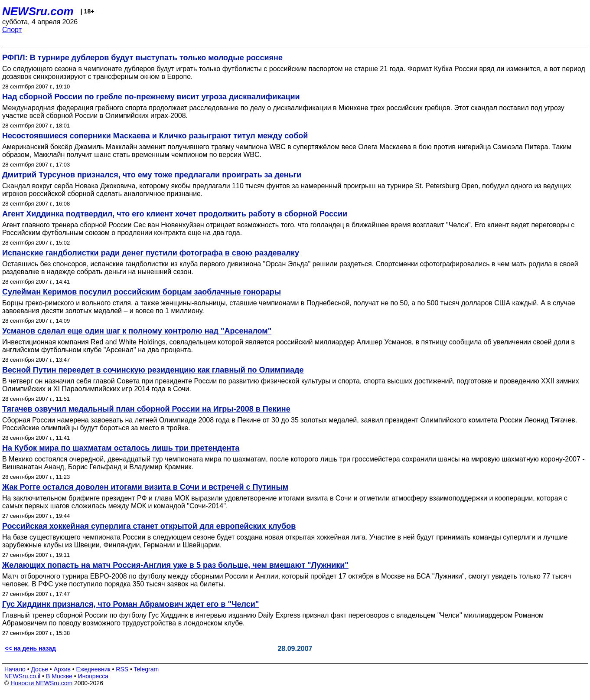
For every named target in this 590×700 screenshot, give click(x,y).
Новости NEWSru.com (41, 683)
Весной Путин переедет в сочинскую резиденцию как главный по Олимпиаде (153, 370)
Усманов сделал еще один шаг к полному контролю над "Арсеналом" (137, 331)
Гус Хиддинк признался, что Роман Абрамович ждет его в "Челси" (130, 604)
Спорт (12, 30)
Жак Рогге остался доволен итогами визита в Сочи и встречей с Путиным (145, 487)
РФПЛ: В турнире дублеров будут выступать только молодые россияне (142, 58)
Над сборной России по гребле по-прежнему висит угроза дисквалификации (151, 97)
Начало (15, 669)
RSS (122, 669)
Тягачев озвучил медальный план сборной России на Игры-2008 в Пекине (146, 409)
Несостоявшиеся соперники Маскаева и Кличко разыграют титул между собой (155, 136)
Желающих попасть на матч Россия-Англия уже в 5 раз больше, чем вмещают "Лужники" (175, 565)
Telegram (147, 669)
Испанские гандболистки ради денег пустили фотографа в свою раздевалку (151, 253)
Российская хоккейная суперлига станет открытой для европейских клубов (149, 526)
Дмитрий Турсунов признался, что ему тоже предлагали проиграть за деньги (152, 175)
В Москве (59, 676)
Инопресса (93, 676)
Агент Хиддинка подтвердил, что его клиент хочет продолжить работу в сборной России (175, 214)
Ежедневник (93, 669)
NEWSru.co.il (22, 676)
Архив (62, 669)
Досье (39, 669)
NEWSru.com (38, 11)
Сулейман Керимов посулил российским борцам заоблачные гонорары (142, 292)
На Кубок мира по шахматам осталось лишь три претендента (121, 448)
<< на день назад (30, 648)
